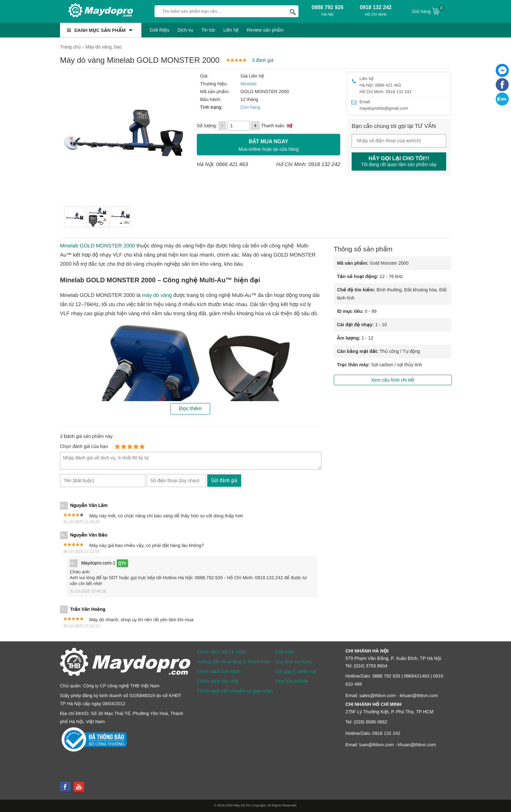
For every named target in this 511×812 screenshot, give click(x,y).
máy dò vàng (157, 295)
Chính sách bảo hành (219, 671)
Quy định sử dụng (293, 662)
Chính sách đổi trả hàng (221, 652)
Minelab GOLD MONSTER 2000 (97, 246)
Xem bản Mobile (292, 681)
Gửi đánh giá (224, 480)
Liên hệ (231, 30)
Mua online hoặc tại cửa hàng (269, 144)
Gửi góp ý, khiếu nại (296, 671)
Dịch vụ (186, 30)
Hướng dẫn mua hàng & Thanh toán (234, 662)
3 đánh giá (263, 60)
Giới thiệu (160, 30)
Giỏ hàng (428, 11)
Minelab (248, 84)
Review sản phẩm (265, 30)
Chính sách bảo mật (218, 681)
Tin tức (208, 30)
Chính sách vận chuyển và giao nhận (235, 691)
